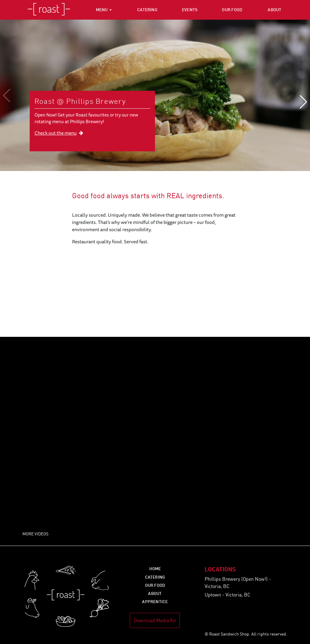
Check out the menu (59, 133)
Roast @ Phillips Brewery (80, 101)
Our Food (232, 10)
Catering (147, 10)
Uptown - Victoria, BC (228, 595)
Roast (49, 10)
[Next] (300, 102)
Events (190, 10)
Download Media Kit (155, 620)
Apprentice (155, 601)
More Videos (35, 534)
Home (155, 568)
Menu (102, 10)
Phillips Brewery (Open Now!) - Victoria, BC (238, 583)
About (274, 10)
